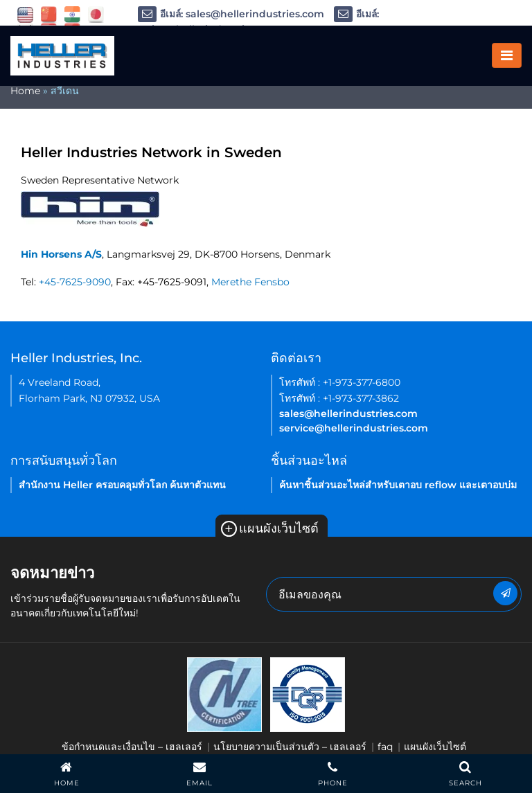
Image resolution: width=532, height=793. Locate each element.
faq (385, 747)
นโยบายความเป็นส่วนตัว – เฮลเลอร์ (290, 747)
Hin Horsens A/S (61, 254)
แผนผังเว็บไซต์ (270, 528)
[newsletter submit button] (505, 593)
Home (25, 91)
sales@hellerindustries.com (348, 413)
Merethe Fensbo (250, 282)
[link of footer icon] (224, 694)
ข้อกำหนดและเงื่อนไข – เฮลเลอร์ (132, 747)
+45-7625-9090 (75, 282)
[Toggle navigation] (507, 55)
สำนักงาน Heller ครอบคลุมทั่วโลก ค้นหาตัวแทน (122, 485)
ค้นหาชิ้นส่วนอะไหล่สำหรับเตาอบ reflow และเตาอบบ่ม (398, 485)
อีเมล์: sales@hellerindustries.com (231, 14)
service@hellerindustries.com (354, 428)
